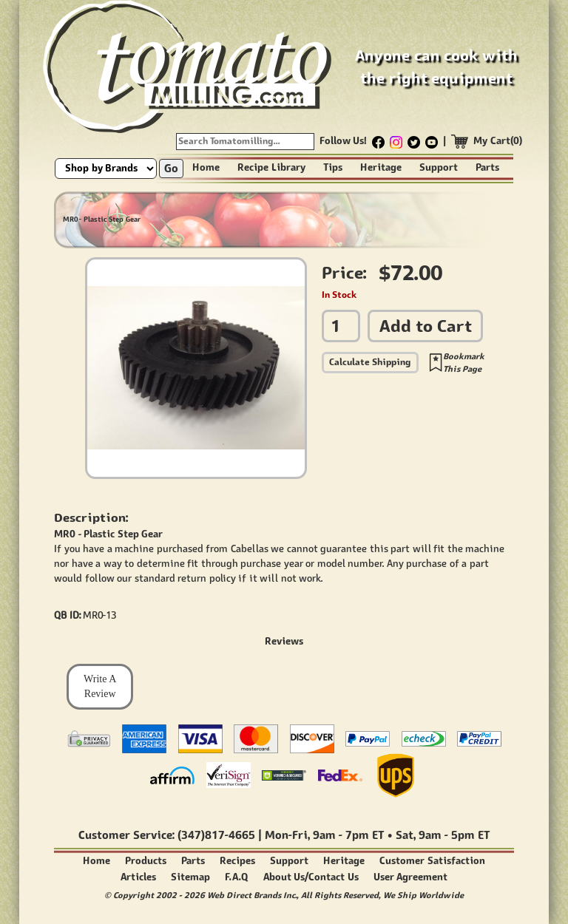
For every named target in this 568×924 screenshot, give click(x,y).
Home (206, 167)
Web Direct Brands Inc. (252, 895)
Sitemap (190, 877)
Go (171, 168)
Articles (138, 877)
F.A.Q (237, 877)
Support (439, 167)
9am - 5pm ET (454, 835)
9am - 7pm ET (348, 835)
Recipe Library (271, 167)
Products (146, 861)
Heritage (381, 167)
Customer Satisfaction (432, 861)
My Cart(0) (498, 141)
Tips (333, 167)
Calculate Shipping (370, 362)
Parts (487, 167)
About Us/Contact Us (311, 877)
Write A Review (100, 686)
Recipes (237, 861)
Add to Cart (426, 326)
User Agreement (411, 877)
